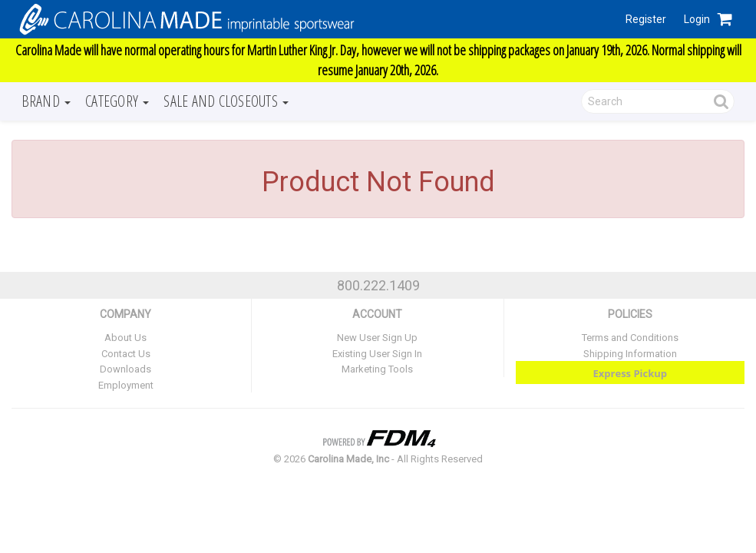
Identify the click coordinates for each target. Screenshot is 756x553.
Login (697, 19)
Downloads (125, 369)
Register (646, 19)
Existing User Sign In (377, 354)
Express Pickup (631, 373)
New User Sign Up (377, 338)
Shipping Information (630, 354)
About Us (125, 338)
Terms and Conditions (630, 338)
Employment (126, 385)
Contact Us (126, 354)
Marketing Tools (377, 369)
